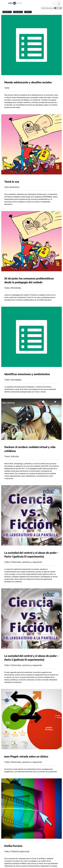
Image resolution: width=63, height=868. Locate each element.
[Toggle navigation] (2, 1)
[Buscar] (54, 3)
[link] (59, 3)
